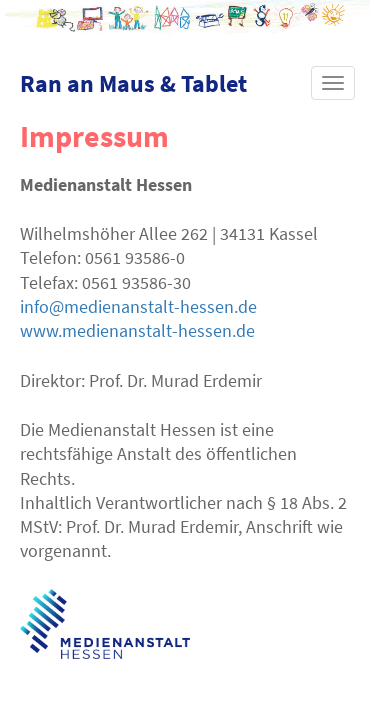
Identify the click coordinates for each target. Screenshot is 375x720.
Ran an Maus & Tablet (133, 83)
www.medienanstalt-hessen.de (137, 330)
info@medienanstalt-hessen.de (138, 306)
